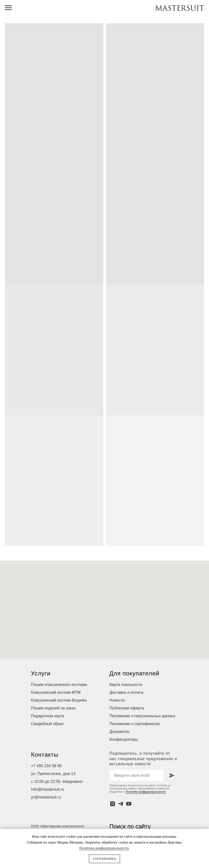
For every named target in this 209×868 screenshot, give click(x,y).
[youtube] (129, 804)
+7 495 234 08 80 (46, 766)
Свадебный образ (47, 724)
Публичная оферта (127, 708)
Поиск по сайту (130, 826)
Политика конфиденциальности (104, 848)
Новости (117, 700)
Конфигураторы (124, 739)
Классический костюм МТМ (56, 692)
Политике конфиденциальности (146, 792)
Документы (120, 732)
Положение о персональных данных (142, 716)
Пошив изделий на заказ (53, 708)
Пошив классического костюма (59, 685)
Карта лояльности (126, 685)
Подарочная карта (48, 716)
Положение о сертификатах (135, 724)
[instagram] (113, 804)
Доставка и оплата (126, 692)
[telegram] (121, 804)
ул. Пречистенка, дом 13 (53, 774)
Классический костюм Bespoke (59, 700)
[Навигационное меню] (8, 8)
